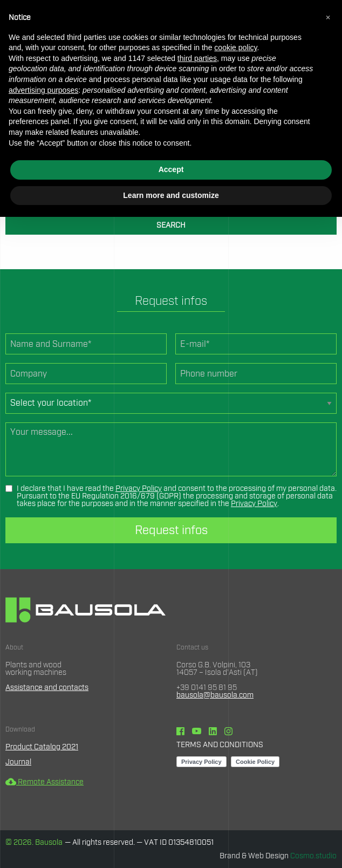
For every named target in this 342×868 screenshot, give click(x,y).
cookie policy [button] (235, 47)
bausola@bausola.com (215, 695)
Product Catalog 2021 (42, 747)
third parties (197, 58)
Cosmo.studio (313, 856)
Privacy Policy (139, 489)
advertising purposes (43, 90)
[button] (328, 17)
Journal (18, 762)
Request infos (171, 530)
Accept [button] (171, 169)
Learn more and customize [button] (171, 195)
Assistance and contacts (47, 688)
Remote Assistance (45, 782)
